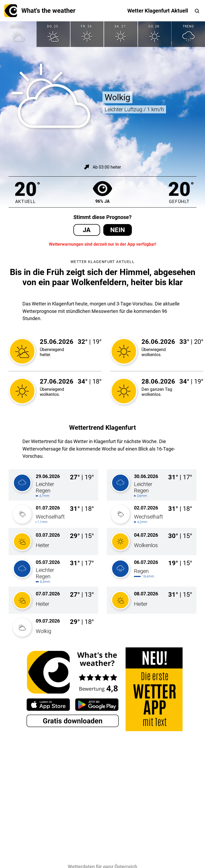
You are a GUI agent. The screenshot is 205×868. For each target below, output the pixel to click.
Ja (87, 230)
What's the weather (40, 11)
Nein (118, 230)
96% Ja (102, 192)
